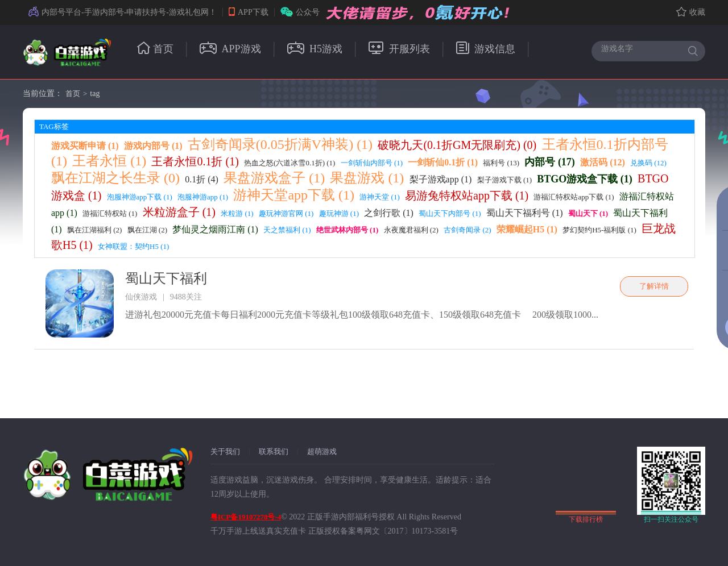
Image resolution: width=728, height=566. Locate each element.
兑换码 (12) (648, 163)
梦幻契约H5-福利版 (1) (599, 230)
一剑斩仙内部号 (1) (372, 163)
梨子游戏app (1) (441, 179)
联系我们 (274, 451)
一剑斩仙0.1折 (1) (443, 162)
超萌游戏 (322, 451)
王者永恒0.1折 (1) (195, 161)
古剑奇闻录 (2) (467, 230)
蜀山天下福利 (166, 278)
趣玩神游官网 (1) (286, 213)
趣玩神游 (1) (339, 213)
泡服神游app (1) (203, 197)
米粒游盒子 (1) (179, 212)
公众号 (300, 12)
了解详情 (654, 286)
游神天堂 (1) (379, 197)
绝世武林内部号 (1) (347, 230)
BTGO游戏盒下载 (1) (585, 179)
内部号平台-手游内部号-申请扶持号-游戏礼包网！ (123, 12)
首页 (155, 49)
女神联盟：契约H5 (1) (133, 246)
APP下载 (249, 12)
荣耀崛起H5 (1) (527, 229)
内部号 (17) (550, 162)
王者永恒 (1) (109, 161)
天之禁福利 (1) (287, 230)
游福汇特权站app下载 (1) (574, 197)
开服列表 (399, 49)
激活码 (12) (603, 162)
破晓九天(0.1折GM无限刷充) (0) (457, 145)
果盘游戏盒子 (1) (274, 178)
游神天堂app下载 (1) (294, 195)
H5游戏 (315, 49)
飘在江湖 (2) (147, 230)
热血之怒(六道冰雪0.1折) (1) (289, 163)
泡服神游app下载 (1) (140, 197)
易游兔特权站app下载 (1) (467, 195)
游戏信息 (486, 49)
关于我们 (225, 451)
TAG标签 (54, 126)
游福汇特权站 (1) (110, 213)
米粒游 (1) (237, 213)
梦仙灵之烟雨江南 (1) (215, 229)
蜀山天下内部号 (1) (450, 213)
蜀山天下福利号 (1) (525, 213)
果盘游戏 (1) (367, 178)
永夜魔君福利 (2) (411, 230)
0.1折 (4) (202, 179)
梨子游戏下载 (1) (504, 180)
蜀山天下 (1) (588, 213)
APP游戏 (230, 49)
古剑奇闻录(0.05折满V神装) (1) (280, 144)
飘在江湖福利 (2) (94, 230)
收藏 (691, 12)
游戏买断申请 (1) (85, 146)
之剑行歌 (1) (389, 213)
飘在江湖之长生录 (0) (115, 178)
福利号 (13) (501, 163)
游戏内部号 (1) (153, 146)
